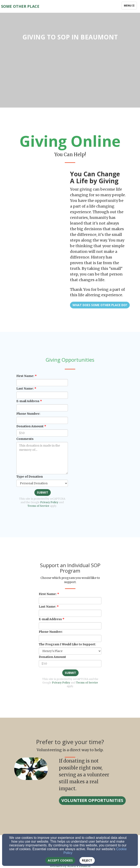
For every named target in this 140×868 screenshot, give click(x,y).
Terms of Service (38, 506)
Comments (25, 439)
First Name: (25, 376)
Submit (43, 492)
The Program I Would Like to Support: (67, 644)
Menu (130, 5)
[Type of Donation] (42, 483)
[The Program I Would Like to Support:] (70, 651)
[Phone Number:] (42, 420)
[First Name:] (42, 383)
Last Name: (25, 389)
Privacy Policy (49, 502)
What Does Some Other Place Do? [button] (100, 305)
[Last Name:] (42, 395)
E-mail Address (28, 401)
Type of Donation (30, 477)
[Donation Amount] (42, 433)
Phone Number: (28, 414)
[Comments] (42, 458)
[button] (92, 801)
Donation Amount (30, 426)
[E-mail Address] (42, 408)
